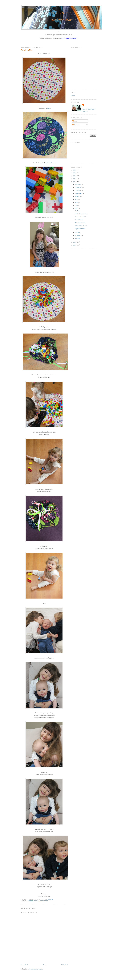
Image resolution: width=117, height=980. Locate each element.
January (78, 238)
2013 (75, 179)
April (77, 208)
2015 (75, 173)
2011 (75, 242)
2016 (75, 170)
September (79, 193)
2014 (75, 176)
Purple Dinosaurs (80, 223)
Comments (77, 125)
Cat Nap (77, 211)
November (78, 187)
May (77, 205)
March (77, 232)
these (49, 108)
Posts (75, 121)
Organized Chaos (80, 229)
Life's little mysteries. (81, 214)
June (77, 202)
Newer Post (24, 965)
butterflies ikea (33, 901)
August (78, 196)
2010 (75, 245)
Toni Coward (51, 163)
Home (45, 965)
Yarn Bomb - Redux (81, 226)
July (77, 199)
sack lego (44, 901)
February (78, 235)
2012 (75, 182)
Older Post (64, 965)
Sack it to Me (26, 50)
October (78, 190)
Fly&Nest (62, 13)
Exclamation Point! (80, 217)
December (78, 184)
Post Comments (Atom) (36, 969)
